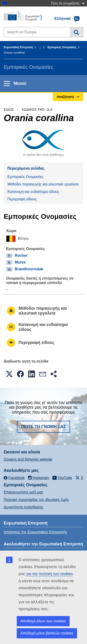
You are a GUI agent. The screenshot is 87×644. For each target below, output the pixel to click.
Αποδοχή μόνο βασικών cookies (47, 633)
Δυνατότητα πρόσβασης (24, 507)
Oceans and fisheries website (28, 459)
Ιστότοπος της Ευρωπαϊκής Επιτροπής (35, 532)
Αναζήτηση (76, 32)
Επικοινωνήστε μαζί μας (23, 492)
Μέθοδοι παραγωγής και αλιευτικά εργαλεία (43, 184)
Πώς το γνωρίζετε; (68, 3)
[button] (9, 374)
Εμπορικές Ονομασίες (62, 47)
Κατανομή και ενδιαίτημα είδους (33, 192)
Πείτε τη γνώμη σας (43, 427)
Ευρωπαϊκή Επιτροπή (18, 47)
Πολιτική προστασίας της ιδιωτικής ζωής (36, 500)
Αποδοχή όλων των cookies (43, 621)
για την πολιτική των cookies (50, 574)
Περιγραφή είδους (22, 199)
